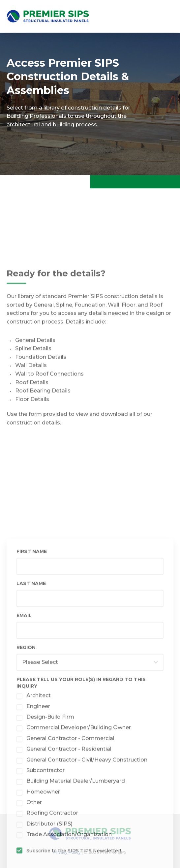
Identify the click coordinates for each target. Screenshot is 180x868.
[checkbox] (90, 758)
